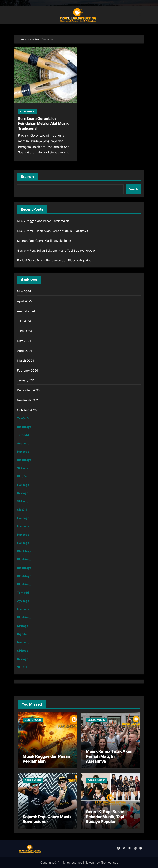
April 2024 (25, 351)
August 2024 (26, 311)
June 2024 (25, 331)
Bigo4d (22, 476)
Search (27, 177)
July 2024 (24, 321)
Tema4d (23, 435)
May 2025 (24, 291)
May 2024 (24, 341)
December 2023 (28, 390)
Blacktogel (25, 427)
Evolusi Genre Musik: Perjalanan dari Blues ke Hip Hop (54, 260)
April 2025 (25, 301)
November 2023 (28, 400)
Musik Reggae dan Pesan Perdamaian (43, 221)
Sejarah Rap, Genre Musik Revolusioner (44, 241)
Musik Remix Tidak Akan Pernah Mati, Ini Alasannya (53, 231)
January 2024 (27, 380)
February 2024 (28, 370)
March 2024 (26, 361)
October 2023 (27, 410)
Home (24, 39)
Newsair (90, 862)
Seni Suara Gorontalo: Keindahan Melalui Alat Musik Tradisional (43, 123)
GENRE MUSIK (33, 720)
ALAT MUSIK (27, 112)
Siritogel (23, 468)
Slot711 (22, 510)
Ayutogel (24, 443)
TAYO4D (23, 418)
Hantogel (24, 452)
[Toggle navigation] (18, 15)
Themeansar (109, 862)
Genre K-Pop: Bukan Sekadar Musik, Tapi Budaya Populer (57, 251)
